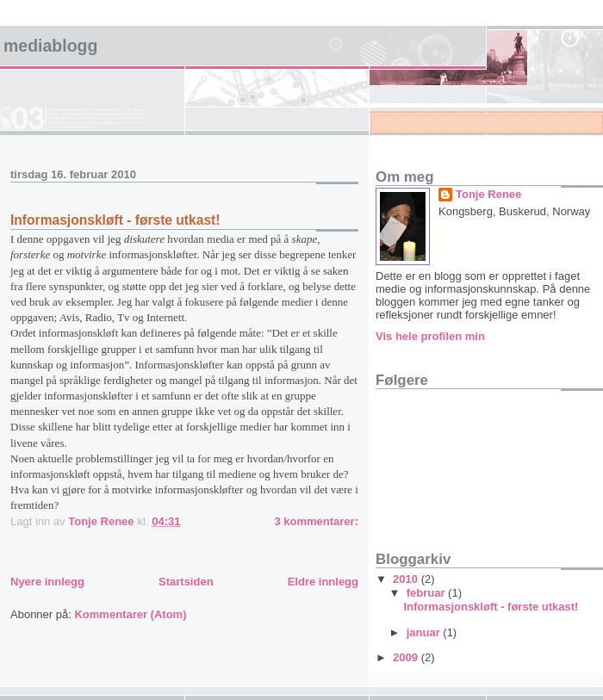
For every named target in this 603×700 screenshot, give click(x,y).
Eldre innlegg (323, 582)
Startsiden (186, 582)
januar (425, 632)
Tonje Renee (488, 194)
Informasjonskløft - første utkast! (115, 220)
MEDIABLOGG (50, 46)
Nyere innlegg (47, 582)
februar (427, 593)
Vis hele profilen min (430, 336)
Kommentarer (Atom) (130, 614)
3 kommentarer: (316, 521)
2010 (407, 579)
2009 (407, 657)
